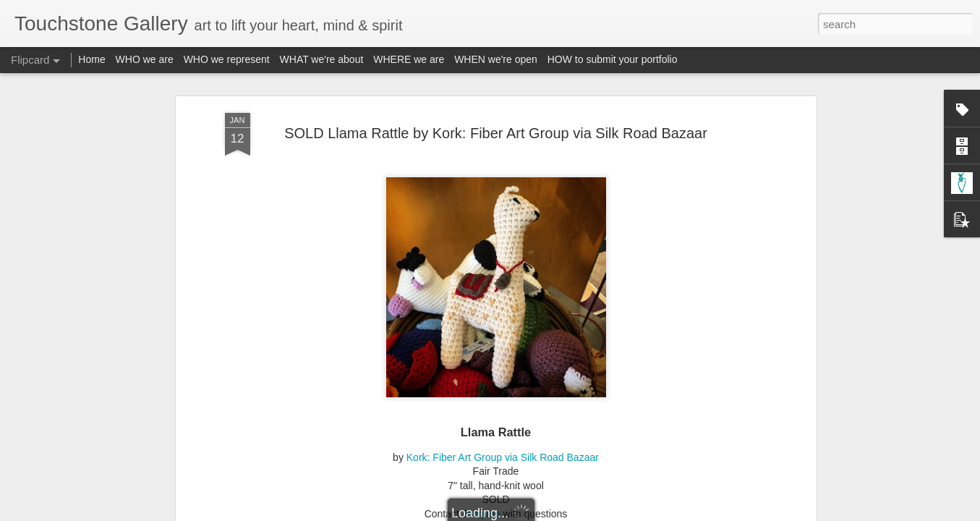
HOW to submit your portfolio (613, 59)
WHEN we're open (496, 59)
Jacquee (481, 494)
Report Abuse (578, 513)
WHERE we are (409, 59)
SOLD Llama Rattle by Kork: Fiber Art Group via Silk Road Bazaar (496, 114)
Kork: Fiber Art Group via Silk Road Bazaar (503, 438)
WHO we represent (227, 59)
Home (91, 59)
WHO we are (145, 59)
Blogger (536, 513)
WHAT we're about (322, 59)
